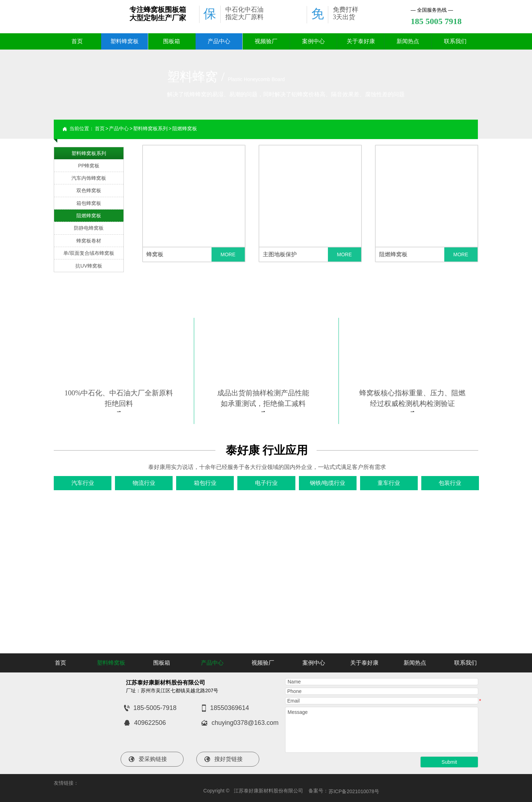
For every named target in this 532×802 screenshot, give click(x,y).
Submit (449, 762)
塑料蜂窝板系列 (150, 128)
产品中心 (119, 128)
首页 (100, 128)
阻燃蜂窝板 (185, 128)
